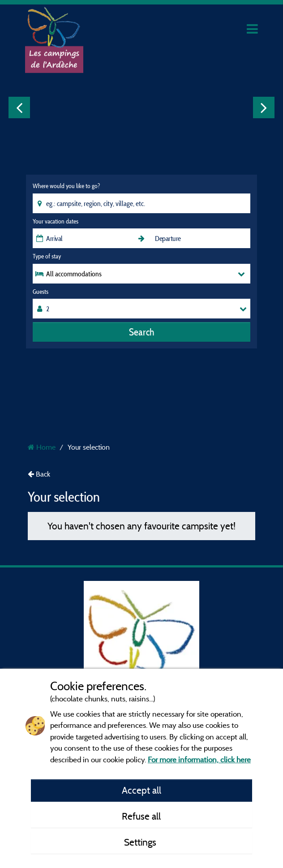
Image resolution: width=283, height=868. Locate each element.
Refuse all (141, 816)
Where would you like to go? (66, 186)
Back (39, 474)
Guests (41, 292)
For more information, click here (199, 759)
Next (264, 107)
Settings (141, 842)
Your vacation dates (56, 221)
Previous (19, 107)
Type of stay (47, 256)
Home (42, 447)
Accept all (141, 790)
